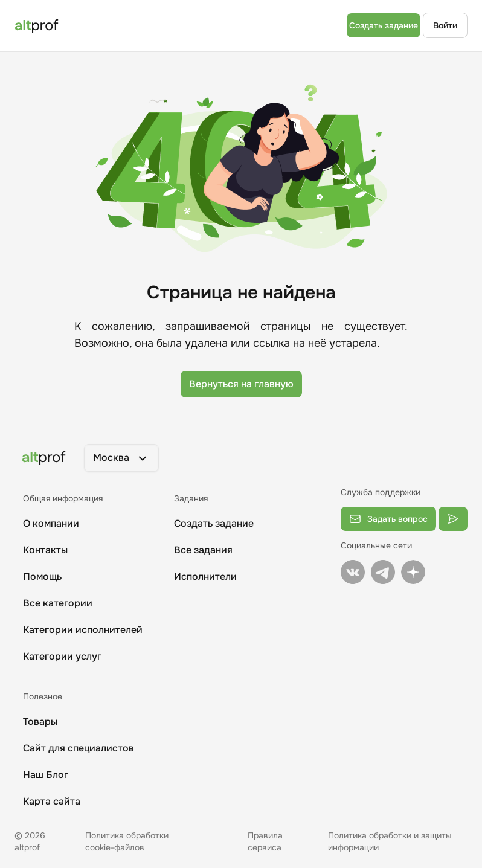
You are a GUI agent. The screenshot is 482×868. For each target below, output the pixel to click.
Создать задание (384, 25)
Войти (445, 25)
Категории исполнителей (83, 630)
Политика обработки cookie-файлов (127, 841)
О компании (51, 523)
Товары (40, 722)
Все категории (58, 603)
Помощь (42, 577)
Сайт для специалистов (79, 748)
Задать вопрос (388, 519)
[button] (121, 458)
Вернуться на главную (241, 384)
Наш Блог (46, 775)
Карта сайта (52, 801)
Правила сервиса (265, 841)
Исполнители (205, 577)
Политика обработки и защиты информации (390, 841)
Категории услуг (62, 656)
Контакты (45, 550)
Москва (121, 458)
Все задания (203, 550)
